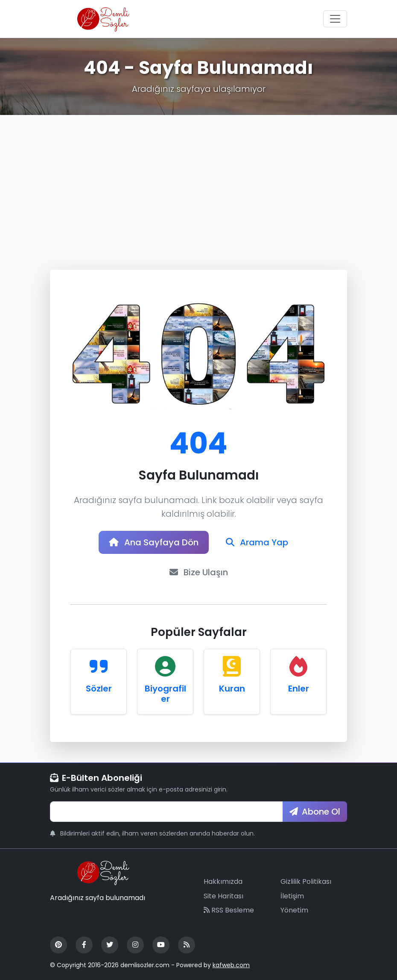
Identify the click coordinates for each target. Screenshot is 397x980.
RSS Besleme (229, 910)
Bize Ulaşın (199, 572)
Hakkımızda (223, 881)
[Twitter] (110, 945)
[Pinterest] (58, 945)
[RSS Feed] (187, 945)
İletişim (292, 896)
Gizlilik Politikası (306, 881)
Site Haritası (223, 896)
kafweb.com (231, 965)
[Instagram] (135, 945)
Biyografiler (165, 694)
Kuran (232, 689)
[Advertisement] (198, 179)
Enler (299, 689)
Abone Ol (315, 812)
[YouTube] (161, 945)
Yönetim (294, 910)
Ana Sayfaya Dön (154, 542)
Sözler (99, 689)
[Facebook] (84, 945)
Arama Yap (257, 542)
